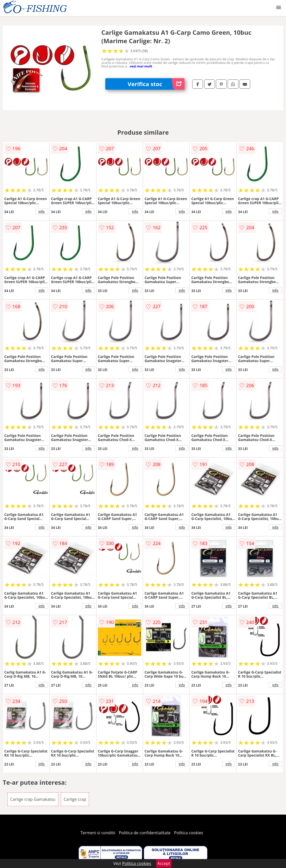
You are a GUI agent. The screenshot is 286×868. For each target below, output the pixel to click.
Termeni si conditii (98, 833)
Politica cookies (189, 833)
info (42, 211)
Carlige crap (75, 799)
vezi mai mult (141, 66)
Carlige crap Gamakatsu (33, 799)
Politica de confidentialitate (145, 833)
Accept (164, 863)
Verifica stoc (156, 84)
